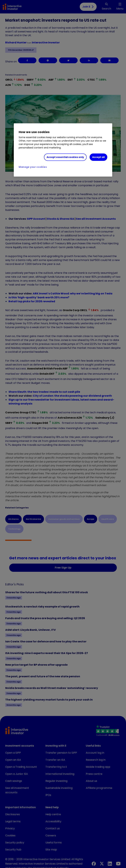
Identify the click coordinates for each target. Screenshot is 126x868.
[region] (63, 150)
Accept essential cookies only (65, 157)
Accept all (98, 157)
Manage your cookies (33, 167)
